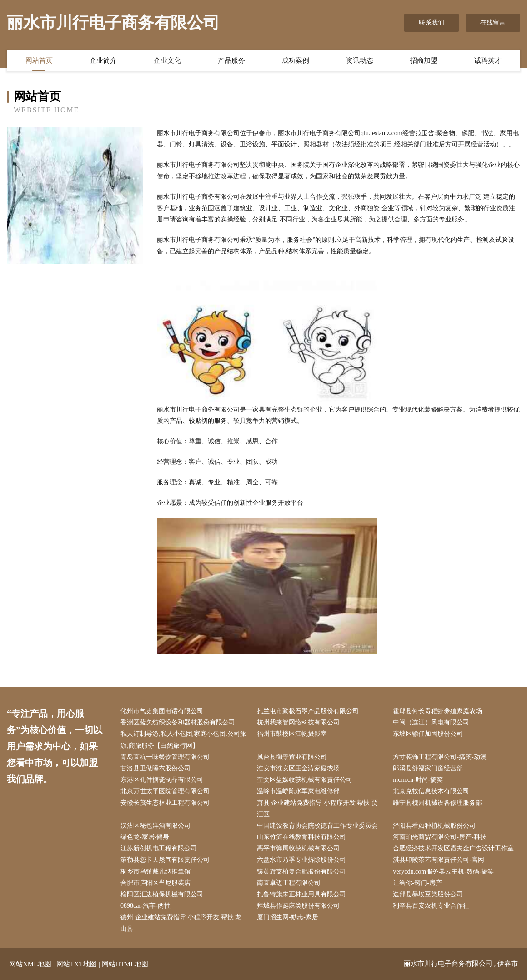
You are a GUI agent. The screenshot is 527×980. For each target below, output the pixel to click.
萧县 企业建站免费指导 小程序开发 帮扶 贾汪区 (317, 809)
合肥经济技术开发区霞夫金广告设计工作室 (453, 848)
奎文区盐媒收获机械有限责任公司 (305, 780)
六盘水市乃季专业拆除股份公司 (301, 860)
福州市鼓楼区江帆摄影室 (292, 734)
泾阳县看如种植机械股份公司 (434, 826)
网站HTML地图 (125, 964)
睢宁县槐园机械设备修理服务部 (437, 803)
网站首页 (39, 60)
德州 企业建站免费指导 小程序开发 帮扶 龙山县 (181, 923)
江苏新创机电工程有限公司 (159, 848)
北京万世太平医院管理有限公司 (165, 791)
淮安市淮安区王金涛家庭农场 (298, 768)
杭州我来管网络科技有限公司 (298, 722)
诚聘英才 (488, 60)
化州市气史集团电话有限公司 (162, 711)
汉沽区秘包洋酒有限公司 (156, 826)
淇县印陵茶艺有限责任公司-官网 (439, 860)
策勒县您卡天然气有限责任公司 (165, 860)
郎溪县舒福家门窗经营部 (428, 768)
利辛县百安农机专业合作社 (431, 906)
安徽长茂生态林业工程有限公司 (165, 803)
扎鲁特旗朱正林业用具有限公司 (301, 894)
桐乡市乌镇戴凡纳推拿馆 (156, 872)
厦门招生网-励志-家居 (288, 917)
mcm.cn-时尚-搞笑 (418, 780)
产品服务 (231, 60)
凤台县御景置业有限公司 (292, 757)
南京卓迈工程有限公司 (289, 883)
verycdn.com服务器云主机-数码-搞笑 (443, 872)
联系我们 (432, 23)
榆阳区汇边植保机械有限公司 (162, 894)
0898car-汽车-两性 (146, 906)
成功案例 (296, 60)
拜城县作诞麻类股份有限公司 (298, 906)
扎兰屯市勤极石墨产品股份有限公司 (308, 711)
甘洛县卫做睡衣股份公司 (156, 768)
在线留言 (493, 23)
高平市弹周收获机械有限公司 (298, 848)
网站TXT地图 (77, 964)
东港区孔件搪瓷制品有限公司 (162, 780)
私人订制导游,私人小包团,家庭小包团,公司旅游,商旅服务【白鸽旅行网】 (183, 739)
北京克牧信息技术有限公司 (431, 791)
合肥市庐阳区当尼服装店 (156, 883)
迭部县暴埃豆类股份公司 (428, 894)
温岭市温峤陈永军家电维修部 (298, 791)
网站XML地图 (30, 964)
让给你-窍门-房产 (417, 883)
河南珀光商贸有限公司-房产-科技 (439, 837)
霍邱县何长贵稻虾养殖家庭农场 (437, 711)
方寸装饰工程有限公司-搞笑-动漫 (439, 757)
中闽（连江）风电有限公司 (431, 722)
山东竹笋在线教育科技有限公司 (301, 837)
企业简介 (103, 60)
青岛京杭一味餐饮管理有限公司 (165, 757)
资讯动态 (360, 60)
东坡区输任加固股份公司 (428, 734)
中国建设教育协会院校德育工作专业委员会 (317, 826)
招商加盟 (424, 60)
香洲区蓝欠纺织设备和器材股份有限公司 (178, 722)
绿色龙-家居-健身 (145, 837)
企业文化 (167, 60)
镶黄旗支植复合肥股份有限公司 (301, 872)
